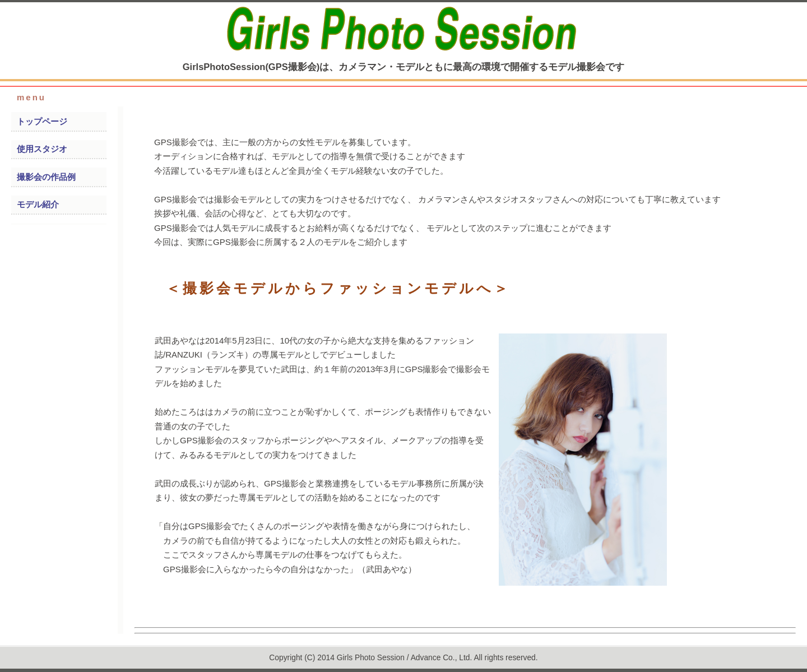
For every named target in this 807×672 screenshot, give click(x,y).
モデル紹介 (38, 204)
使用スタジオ (42, 149)
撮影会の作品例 (46, 177)
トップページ (42, 121)
